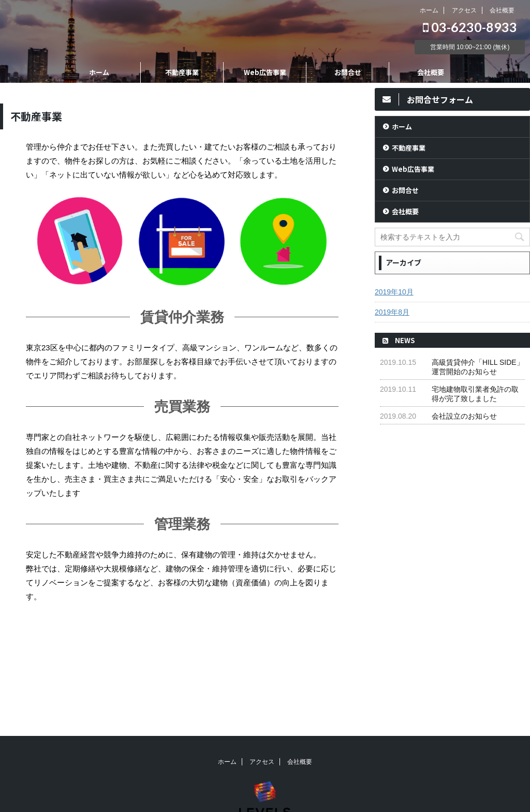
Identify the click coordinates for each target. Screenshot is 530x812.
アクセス (464, 10)
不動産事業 (182, 72)
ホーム (429, 10)
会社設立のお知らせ (464, 416)
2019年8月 (392, 312)
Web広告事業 (265, 72)
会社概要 (502, 10)
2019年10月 (394, 292)
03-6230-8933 (470, 27)
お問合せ (348, 72)
